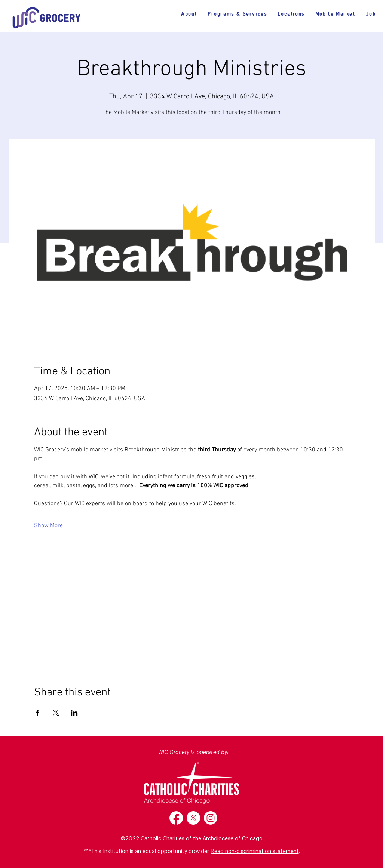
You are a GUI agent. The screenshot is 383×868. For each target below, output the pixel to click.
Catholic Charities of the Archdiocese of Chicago (202, 839)
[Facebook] (176, 818)
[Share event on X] (56, 713)
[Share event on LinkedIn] (74, 713)
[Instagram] (211, 818)
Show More (48, 526)
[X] (193, 818)
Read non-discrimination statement (255, 852)
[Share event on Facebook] (38, 713)
